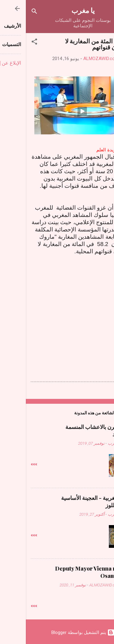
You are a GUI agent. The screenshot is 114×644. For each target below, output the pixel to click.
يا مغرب (57, 10)
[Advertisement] (57, 312)
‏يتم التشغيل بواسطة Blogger (57, 632)
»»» (8, 464)
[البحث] (9, 12)
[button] (9, 43)
